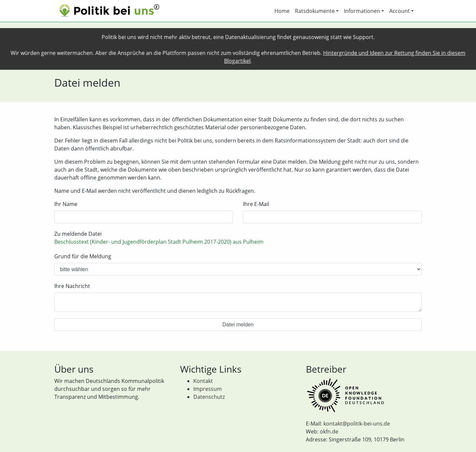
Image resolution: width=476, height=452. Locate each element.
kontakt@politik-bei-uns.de (357, 424)
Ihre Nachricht (72, 286)
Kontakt (203, 381)
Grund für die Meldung (83, 256)
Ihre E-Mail (256, 204)
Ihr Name (66, 204)
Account (400, 11)
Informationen (362, 11)
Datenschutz (209, 397)
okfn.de (329, 431)
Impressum (208, 389)
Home (282, 11)
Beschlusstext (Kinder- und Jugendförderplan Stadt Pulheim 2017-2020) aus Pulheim (159, 242)
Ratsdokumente (315, 11)
